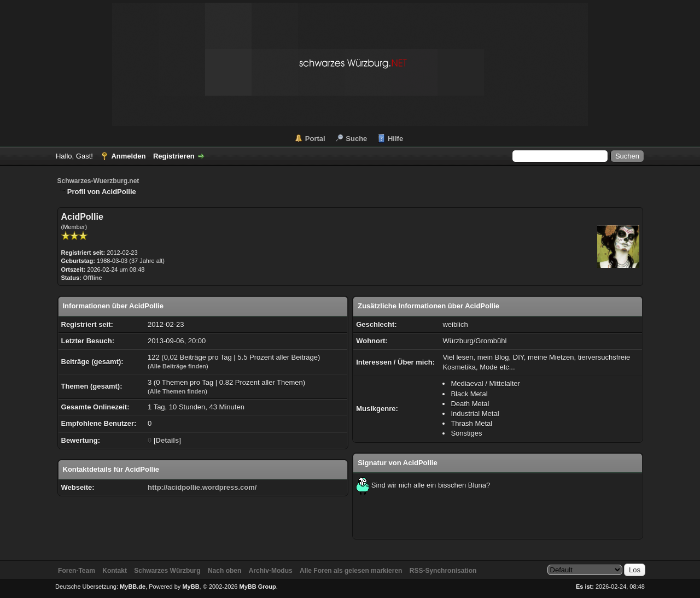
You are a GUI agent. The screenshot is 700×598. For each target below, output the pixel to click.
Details (168, 440)
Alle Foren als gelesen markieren (351, 571)
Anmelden (128, 156)
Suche (356, 139)
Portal (315, 139)
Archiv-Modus (271, 571)
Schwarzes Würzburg (167, 571)
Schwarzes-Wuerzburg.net (98, 181)
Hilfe (395, 139)
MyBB (191, 587)
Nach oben (224, 571)
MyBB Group (258, 587)
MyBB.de (133, 587)
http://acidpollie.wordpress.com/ (202, 487)
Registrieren (174, 156)
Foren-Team (77, 571)
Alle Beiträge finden (178, 366)
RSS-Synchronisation (443, 571)
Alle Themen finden (177, 391)
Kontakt (115, 571)
